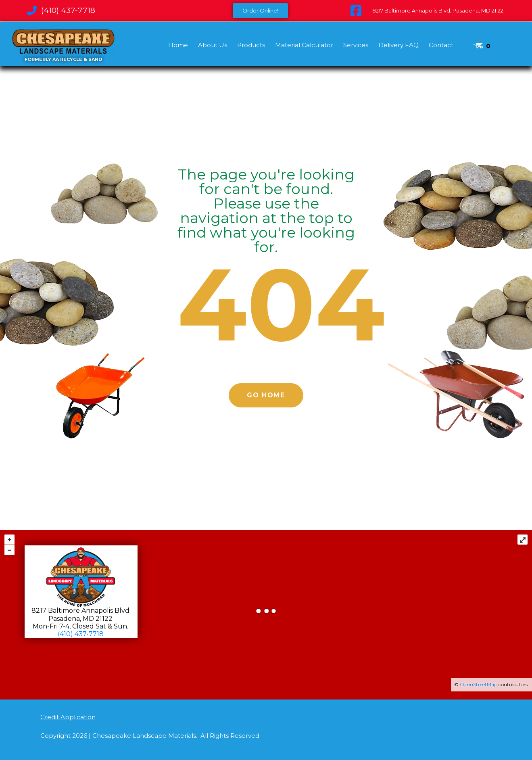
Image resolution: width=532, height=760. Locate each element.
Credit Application (68, 717)
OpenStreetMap (479, 684)
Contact (441, 45)
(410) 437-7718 (81, 634)
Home (178, 45)
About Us (213, 45)
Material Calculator (304, 45)
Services (356, 45)
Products (251, 45)
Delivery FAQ (398, 45)
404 (281, 304)
